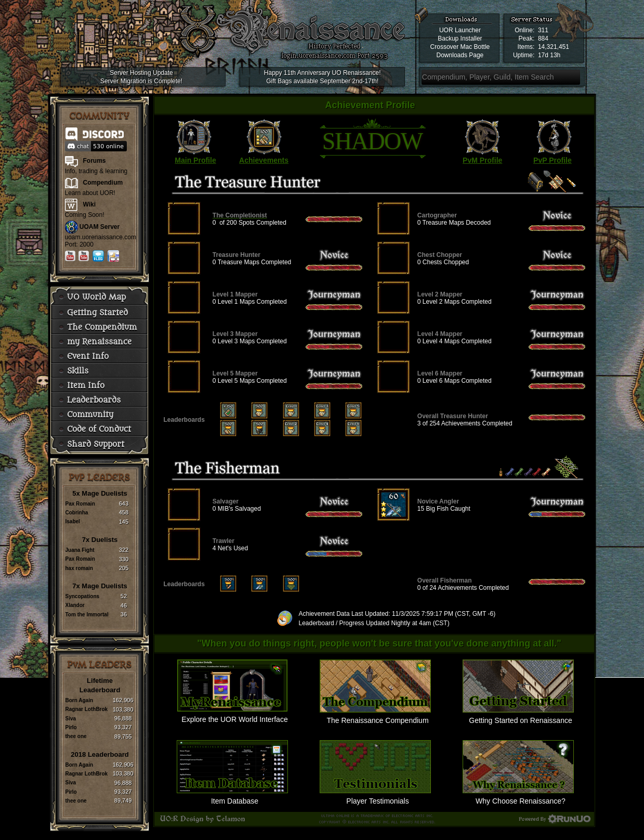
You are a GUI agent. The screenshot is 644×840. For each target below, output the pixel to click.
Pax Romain (80, 504)
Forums (95, 161)
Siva (71, 719)
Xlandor (75, 605)
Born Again (80, 700)
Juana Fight (80, 550)
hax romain (79, 568)
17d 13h (549, 55)
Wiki (90, 204)
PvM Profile (482, 160)
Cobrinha (77, 513)
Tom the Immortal (87, 615)
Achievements (264, 160)
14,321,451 (554, 47)
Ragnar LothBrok (87, 709)
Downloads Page (460, 55)
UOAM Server (100, 227)
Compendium (103, 183)
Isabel (73, 521)
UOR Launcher (460, 30)
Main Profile (195, 160)
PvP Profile (553, 160)
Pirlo (71, 727)
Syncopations (83, 596)
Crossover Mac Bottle (460, 47)
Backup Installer (460, 38)
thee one (76, 736)
